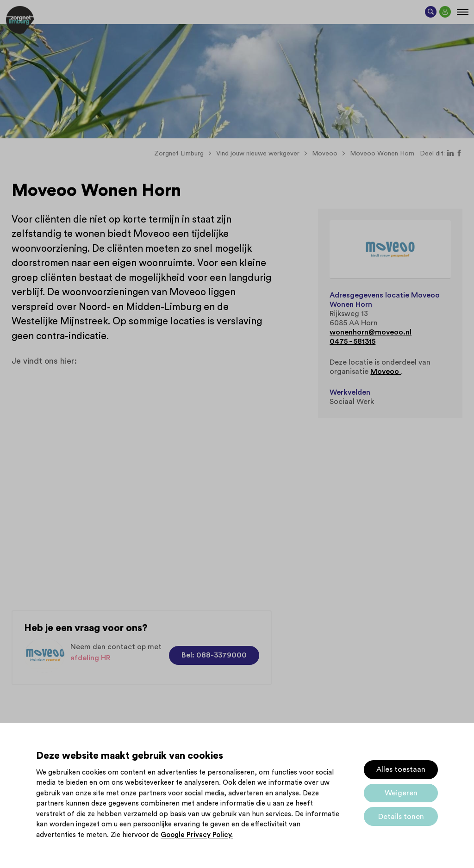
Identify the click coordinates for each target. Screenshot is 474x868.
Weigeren (401, 793)
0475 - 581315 (352, 341)
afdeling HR (90, 658)
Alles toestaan (401, 769)
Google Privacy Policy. (197, 835)
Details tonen (401, 817)
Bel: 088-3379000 (214, 655)
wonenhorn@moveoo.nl (371, 332)
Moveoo (386, 372)
